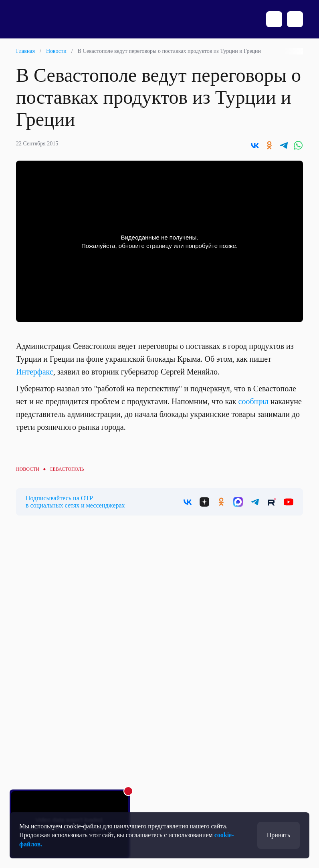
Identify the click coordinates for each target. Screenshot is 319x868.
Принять (279, 835)
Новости (56, 51)
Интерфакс (35, 372)
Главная (25, 51)
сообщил (253, 401)
